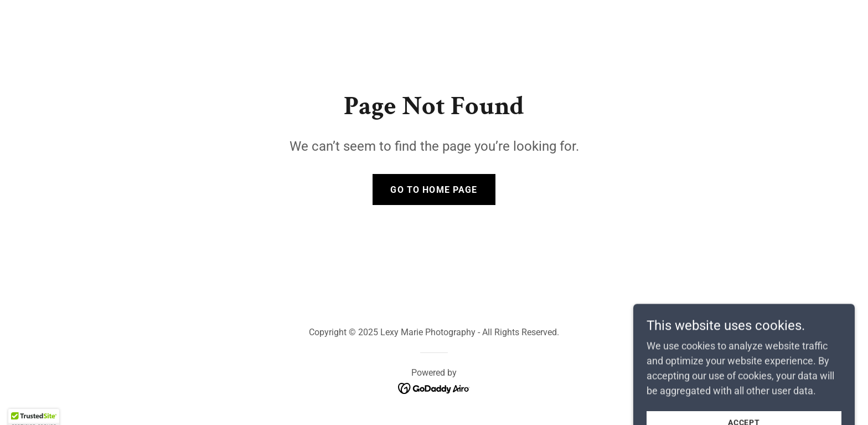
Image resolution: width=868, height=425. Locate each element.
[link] (434, 388)
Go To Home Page (434, 190)
